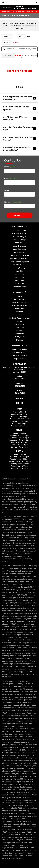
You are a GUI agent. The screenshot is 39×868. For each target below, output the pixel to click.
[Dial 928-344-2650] (8, 2)
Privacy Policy (20, 328)
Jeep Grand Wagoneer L (19, 256)
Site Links (18, 284)
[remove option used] (7, 39)
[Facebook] (17, 399)
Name (11, 156)
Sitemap (19, 331)
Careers (19, 322)
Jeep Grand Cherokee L (20, 250)
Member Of (18, 337)
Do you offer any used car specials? (19, 104)
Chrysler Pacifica (19, 221)
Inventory (18, 218)
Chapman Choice (19, 340)
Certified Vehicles (19, 297)
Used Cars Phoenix (19, 347)
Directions (19, 315)
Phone (7, 179)
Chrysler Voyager (20, 225)
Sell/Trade (19, 300)
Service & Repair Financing (19, 309)
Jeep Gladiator (19, 243)
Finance (19, 303)
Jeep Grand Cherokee (20, 247)
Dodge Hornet (19, 234)
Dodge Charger (20, 228)
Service (20, 306)
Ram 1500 (19, 262)
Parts (20, 312)
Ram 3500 (19, 269)
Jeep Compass (19, 240)
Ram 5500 (19, 275)
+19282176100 (19, 380)
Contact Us (20, 319)
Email (11, 168)
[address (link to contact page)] (4, 2)
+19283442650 (19, 373)
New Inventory (19, 290)
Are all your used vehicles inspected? (19, 112)
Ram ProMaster (19, 278)
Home (19, 287)
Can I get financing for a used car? (19, 120)
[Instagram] (21, 399)
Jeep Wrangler (20, 259)
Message (12, 191)
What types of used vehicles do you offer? (19, 96)
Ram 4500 (19, 272)
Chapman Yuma (19, 350)
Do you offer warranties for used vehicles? (19, 136)
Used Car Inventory (19, 293)
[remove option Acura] (7, 31)
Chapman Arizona (20, 344)
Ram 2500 (19, 265)
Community (19, 325)
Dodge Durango (19, 231)
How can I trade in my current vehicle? (19, 128)
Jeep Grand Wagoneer (19, 253)
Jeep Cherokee (20, 237)
